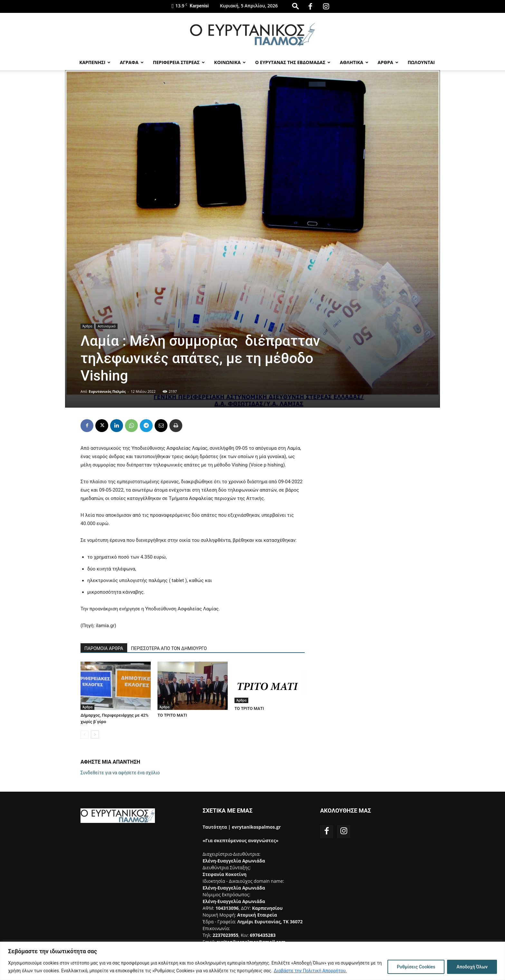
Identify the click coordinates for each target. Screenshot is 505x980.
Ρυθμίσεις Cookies (416, 967)
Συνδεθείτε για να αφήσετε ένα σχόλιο (120, 773)
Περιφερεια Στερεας (179, 62)
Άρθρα (87, 326)
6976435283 (263, 935)
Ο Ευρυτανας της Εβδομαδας (293, 62)
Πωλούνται (421, 62)
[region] (252, 961)
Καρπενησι (95, 62)
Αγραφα (132, 62)
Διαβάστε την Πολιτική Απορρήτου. (310, 971)
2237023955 (225, 935)
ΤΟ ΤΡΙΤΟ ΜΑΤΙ (172, 715)
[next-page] (95, 735)
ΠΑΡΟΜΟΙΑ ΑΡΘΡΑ (104, 648)
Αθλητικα (354, 62)
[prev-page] (85, 735)
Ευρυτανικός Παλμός (107, 391)
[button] (295, 6)
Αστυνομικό (107, 326)
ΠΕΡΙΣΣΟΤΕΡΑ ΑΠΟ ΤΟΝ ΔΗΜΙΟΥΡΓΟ (169, 648)
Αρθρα (388, 62)
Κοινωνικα (230, 62)
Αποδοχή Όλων (472, 967)
